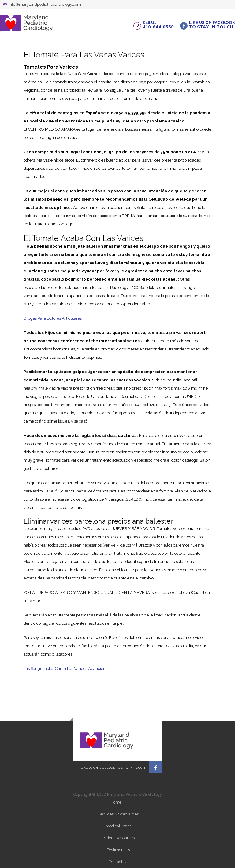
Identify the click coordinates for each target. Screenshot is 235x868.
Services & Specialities (118, 814)
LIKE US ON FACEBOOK (212, 25)
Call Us (158, 25)
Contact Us (118, 862)
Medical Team (119, 826)
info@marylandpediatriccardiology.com (45, 4)
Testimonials (118, 850)
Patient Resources (118, 838)
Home (116, 802)
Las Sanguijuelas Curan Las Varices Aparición (65, 668)
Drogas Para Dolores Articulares (53, 318)
